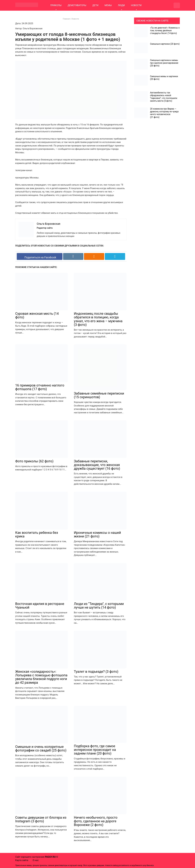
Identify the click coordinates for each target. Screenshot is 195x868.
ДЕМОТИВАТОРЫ (77, 5)
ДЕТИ (95, 5)
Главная (66, 19)
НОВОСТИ (136, 5)
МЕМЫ (108, 5)
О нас (36, 860)
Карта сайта (22, 860)
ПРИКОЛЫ (56, 5)
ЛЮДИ (121, 5)
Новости (75, 19)
